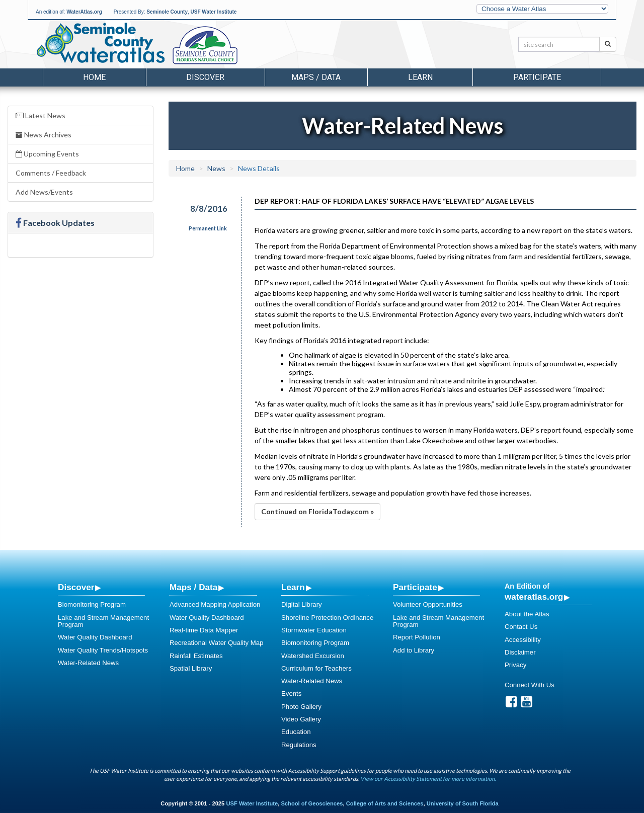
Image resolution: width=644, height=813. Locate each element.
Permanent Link (208, 228)
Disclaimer (520, 652)
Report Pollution (417, 637)
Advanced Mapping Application (215, 604)
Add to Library (414, 650)
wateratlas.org (534, 597)
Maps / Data (193, 587)
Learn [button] (420, 77)
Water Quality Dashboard (95, 637)
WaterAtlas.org (84, 12)
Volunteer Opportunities (428, 604)
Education (296, 732)
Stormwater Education (314, 630)
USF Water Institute (214, 12)
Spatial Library (191, 668)
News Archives (44, 135)
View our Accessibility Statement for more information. (428, 779)
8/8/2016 (209, 209)
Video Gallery (301, 719)
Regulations (299, 745)
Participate (415, 587)
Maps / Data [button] (316, 77)
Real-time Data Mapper (204, 630)
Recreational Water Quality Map (216, 643)
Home (94, 77)
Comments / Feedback (51, 173)
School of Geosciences (312, 803)
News (216, 168)
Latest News (41, 115)
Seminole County (167, 12)
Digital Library (302, 604)
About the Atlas (527, 614)
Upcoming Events (47, 154)
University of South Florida (463, 803)
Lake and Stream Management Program (103, 621)
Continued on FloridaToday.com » (317, 511)
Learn (293, 587)
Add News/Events (44, 192)
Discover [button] (205, 77)
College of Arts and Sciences (385, 803)
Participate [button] (537, 77)
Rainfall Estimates (196, 656)
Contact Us (521, 627)
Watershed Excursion (313, 656)
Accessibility (523, 640)
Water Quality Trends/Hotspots (103, 650)
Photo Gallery (301, 707)
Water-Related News (88, 663)
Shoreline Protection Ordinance (327, 618)
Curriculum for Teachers (316, 668)
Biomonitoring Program (92, 604)
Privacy (515, 665)
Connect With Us (530, 685)
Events (291, 694)
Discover (76, 587)
